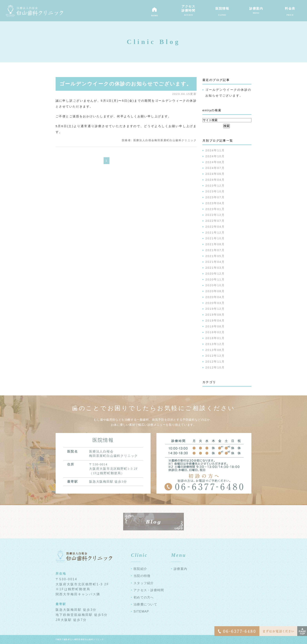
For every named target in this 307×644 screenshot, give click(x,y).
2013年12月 (215, 344)
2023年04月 (215, 203)
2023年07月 (215, 197)
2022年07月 (215, 221)
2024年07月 (215, 168)
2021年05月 (215, 256)
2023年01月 (215, 209)
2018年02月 (215, 332)
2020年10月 (215, 285)
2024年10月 (215, 156)
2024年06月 (215, 174)
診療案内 (180, 569)
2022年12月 (215, 215)
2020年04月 (215, 297)
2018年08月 (215, 326)
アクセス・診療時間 (149, 590)
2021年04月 (215, 262)
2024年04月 (215, 180)
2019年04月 (215, 320)
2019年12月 (215, 309)
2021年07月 (215, 250)
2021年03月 (215, 268)
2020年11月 (215, 279)
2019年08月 (215, 315)
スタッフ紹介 (144, 583)
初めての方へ (144, 597)
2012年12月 (215, 356)
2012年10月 (215, 367)
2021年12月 (215, 232)
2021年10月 (215, 238)
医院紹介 (140, 569)
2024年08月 (215, 162)
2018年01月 (215, 338)
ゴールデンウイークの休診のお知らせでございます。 (126, 84)
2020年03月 (215, 303)
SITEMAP (141, 611)
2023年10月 (215, 191)
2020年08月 (215, 291)
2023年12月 (215, 185)
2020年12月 (215, 273)
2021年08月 (215, 244)
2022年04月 (215, 227)
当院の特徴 (142, 576)
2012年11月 (215, 362)
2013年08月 (215, 350)
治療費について (145, 604)
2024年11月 (215, 150)
